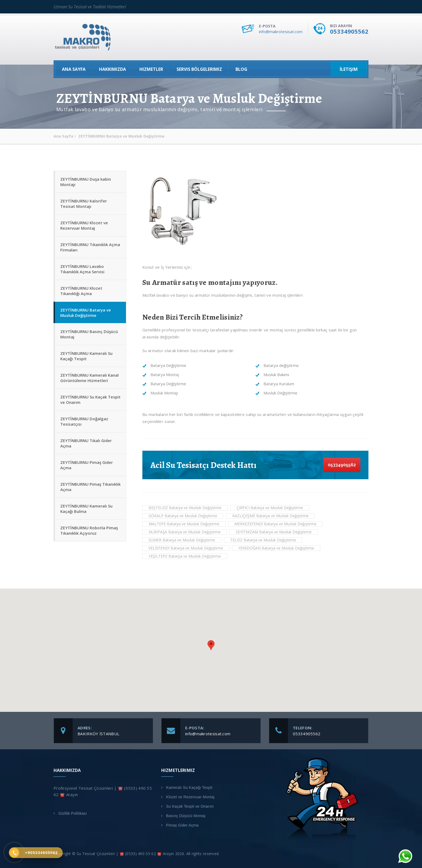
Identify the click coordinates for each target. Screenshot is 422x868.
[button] (211, 645)
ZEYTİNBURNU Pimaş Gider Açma (87, 465)
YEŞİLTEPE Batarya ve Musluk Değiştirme (185, 556)
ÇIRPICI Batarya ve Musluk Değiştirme (270, 508)
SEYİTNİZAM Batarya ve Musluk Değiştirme (274, 532)
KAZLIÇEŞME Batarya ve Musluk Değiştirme (270, 516)
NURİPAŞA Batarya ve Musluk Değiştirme (185, 532)
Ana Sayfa (74, 69)
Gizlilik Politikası (73, 813)
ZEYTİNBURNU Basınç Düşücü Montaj (89, 334)
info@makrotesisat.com (281, 31)
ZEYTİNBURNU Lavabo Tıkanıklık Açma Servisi (82, 269)
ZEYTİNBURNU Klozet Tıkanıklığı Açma (81, 291)
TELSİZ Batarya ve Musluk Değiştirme (263, 540)
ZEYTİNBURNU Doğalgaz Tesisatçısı (84, 422)
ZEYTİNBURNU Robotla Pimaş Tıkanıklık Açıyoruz (89, 531)
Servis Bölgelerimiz (199, 69)
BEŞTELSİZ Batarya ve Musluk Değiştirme (185, 508)
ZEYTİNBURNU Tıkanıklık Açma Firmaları (90, 247)
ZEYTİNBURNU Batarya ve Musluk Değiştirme (86, 313)
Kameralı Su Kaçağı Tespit (189, 787)
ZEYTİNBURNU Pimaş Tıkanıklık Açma (90, 487)
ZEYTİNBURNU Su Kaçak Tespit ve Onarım (90, 400)
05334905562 (349, 31)
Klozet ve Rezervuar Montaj (190, 797)
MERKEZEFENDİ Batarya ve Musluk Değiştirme (275, 524)
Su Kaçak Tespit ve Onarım (190, 806)
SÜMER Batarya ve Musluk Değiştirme (182, 540)
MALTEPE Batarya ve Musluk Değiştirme (184, 524)
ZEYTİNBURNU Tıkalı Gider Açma (86, 443)
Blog (241, 69)
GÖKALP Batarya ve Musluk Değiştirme (183, 516)
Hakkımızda (112, 69)
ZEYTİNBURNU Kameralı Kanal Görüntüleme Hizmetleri (89, 378)
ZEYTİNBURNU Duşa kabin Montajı (86, 182)
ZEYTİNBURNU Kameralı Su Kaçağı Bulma (86, 509)
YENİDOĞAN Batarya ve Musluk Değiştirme (276, 548)
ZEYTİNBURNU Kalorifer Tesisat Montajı (84, 204)
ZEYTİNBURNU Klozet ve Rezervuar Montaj (84, 225)
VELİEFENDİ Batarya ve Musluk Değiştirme (186, 548)
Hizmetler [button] (151, 69)
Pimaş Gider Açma (182, 825)
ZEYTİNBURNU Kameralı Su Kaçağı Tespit (86, 356)
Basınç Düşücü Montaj (186, 816)
